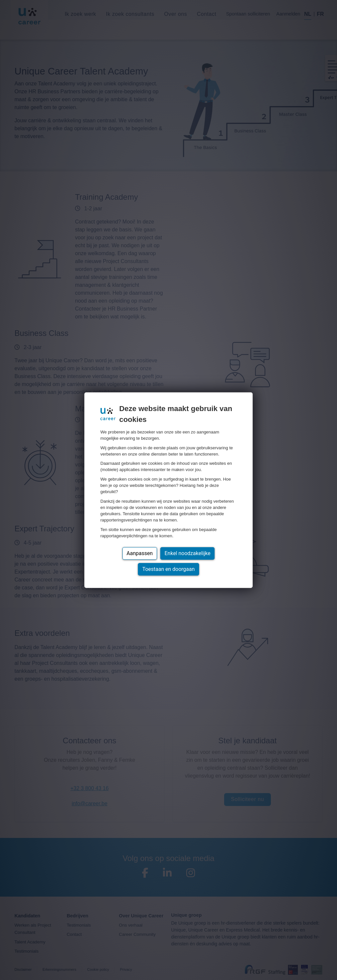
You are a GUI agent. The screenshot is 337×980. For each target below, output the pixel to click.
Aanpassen (140, 553)
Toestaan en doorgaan (168, 569)
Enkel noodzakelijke (187, 553)
